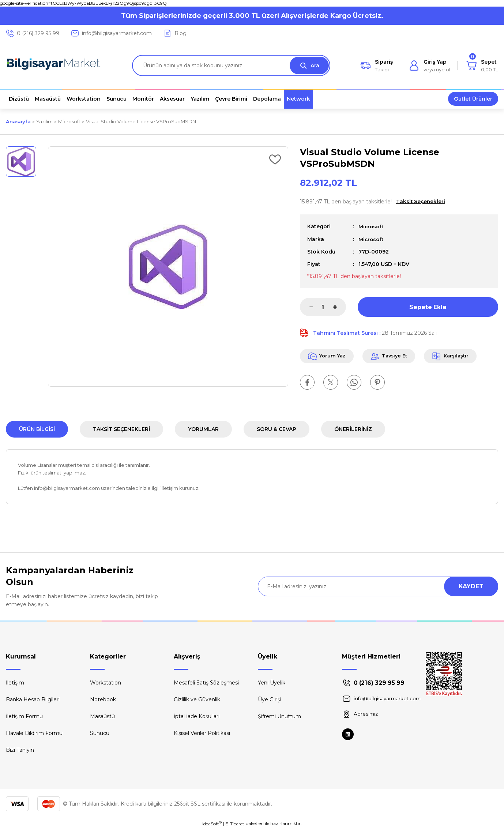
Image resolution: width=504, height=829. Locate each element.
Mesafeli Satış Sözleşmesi (206, 683)
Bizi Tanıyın (20, 750)
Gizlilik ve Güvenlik (197, 699)
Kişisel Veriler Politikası (202, 733)
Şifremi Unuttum (279, 716)
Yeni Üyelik (272, 683)
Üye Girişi (270, 699)
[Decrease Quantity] (306, 307)
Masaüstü (102, 716)
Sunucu (100, 733)
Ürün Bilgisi (37, 429)
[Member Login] (430, 65)
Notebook (103, 699)
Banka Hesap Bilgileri (33, 699)
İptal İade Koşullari (197, 716)
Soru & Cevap (277, 429)
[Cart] (482, 65)
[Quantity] (323, 307)
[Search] (231, 65)
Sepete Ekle (428, 306)
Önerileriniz (353, 429)
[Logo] (53, 65)
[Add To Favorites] (275, 160)
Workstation (106, 683)
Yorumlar (203, 429)
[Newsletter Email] (378, 586)
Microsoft (372, 226)
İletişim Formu (24, 716)
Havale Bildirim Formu (34, 733)
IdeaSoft (212, 824)
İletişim (15, 683)
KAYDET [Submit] (471, 586)
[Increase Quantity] (339, 307)
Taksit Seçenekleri (121, 429)
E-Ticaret (235, 824)
